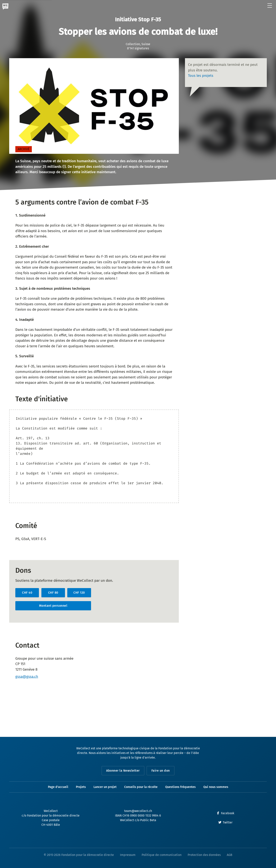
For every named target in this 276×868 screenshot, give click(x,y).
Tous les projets (201, 76)
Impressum (128, 855)
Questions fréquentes (180, 787)
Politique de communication (162, 855)
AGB (230, 855)
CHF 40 (27, 593)
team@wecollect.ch (138, 811)
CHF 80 (53, 593)
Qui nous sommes (216, 787)
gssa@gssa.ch (27, 677)
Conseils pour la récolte (141, 787)
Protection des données (204, 855)
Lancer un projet (105, 787)
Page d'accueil (58, 787)
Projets (81, 787)
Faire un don (161, 771)
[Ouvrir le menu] (270, 6)
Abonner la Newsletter (123, 771)
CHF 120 (79, 593)
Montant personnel (53, 606)
